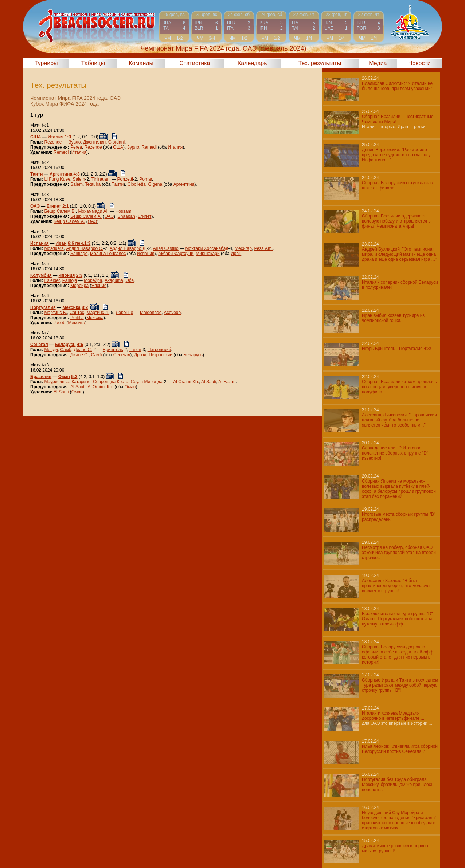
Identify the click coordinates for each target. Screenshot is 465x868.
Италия (56, 137)
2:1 (65, 206)
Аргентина (61, 174)
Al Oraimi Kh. (186, 382)
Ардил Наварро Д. (128, 248)
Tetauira (93, 184)
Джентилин (94, 142)
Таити (36, 174)
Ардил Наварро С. (85, 248)
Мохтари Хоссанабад (207, 248)
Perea (76, 147)
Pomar (146, 179)
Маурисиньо (56, 382)
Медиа (378, 63)
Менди (51, 350)
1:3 (68, 137)
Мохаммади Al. (93, 211)
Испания (40, 243)
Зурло (75, 142)
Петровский (159, 350)
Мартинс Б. (56, 313)
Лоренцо (124, 313)
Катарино (81, 382)
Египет (54, 206)
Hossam (124, 211)
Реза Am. (264, 248)
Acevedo (172, 313)
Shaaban (126, 216)
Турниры (46, 63)
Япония (67, 275)
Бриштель (113, 350)
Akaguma (114, 280)
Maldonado (151, 313)
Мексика (71, 307)
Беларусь (65, 345)
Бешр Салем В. (60, 211)
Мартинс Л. (98, 313)
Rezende (53, 142)
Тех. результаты (320, 63)
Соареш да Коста (111, 382)
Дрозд (140, 355)
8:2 (85, 307)
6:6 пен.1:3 (79, 243)
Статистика (195, 63)
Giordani (116, 142)
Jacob (59, 323)
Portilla (77, 318)
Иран (61, 243)
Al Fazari (227, 382)
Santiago (79, 254)
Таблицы (93, 63)
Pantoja (70, 280)
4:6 (80, 345)
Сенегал (39, 345)
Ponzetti (125, 179)
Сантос (77, 313)
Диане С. (83, 350)
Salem (79, 179)
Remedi (149, 147)
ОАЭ (35, 206)
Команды (141, 63)
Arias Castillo (166, 248)
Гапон (135, 350)
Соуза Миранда (147, 382)
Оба (130, 280)
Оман (64, 377)
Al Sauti (209, 382)
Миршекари (208, 254)
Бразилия (41, 377)
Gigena (155, 184)
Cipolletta (137, 184)
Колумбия (41, 275)
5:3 (74, 377)
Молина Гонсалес (108, 254)
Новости (419, 63)
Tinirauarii (101, 179)
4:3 (76, 174)
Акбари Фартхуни (176, 254)
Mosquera (54, 248)
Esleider (52, 280)
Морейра (93, 280)
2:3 (79, 275)
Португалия (43, 307)
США (36, 137)
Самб (66, 350)
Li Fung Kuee (57, 179)
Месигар (243, 248)
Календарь (252, 63)
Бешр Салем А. (86, 216)
